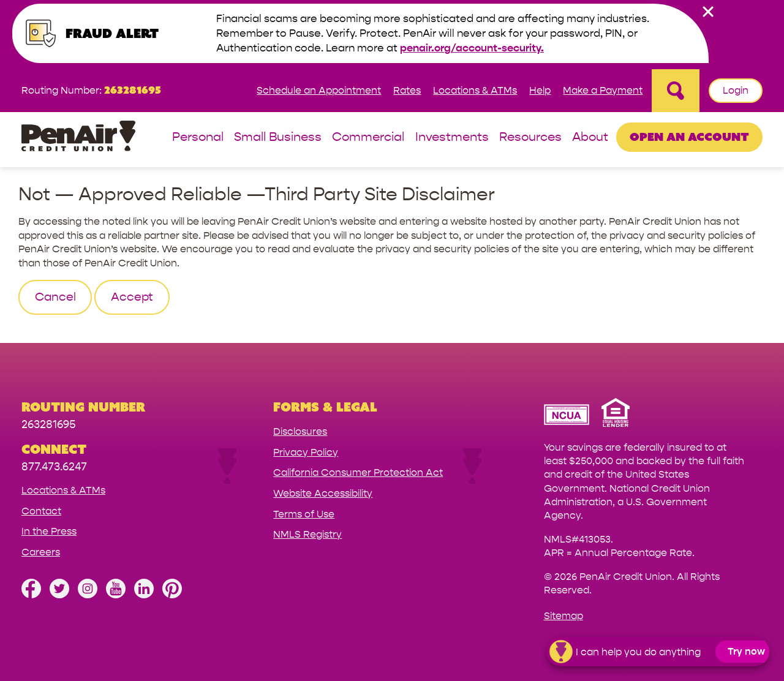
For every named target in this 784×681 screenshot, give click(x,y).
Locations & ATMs (475, 90)
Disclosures (300, 431)
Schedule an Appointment (319, 90)
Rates (407, 90)
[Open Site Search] (676, 91)
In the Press (49, 531)
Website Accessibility (323, 493)
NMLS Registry (307, 534)
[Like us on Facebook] (31, 595)
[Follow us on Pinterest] (172, 595)
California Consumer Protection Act (358, 472)
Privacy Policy (306, 452)
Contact (41, 511)
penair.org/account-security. (472, 48)
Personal (198, 137)
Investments (452, 137)
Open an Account (689, 137)
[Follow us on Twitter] (59, 595)
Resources (530, 137)
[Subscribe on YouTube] (116, 595)
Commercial (368, 137)
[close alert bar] (708, 12)
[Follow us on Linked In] (144, 595)
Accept (132, 297)
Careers (41, 552)
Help (540, 90)
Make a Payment (603, 90)
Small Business (278, 137)
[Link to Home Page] (78, 138)
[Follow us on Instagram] (88, 595)
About (590, 137)
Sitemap (563, 616)
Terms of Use (304, 514)
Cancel (55, 297)
